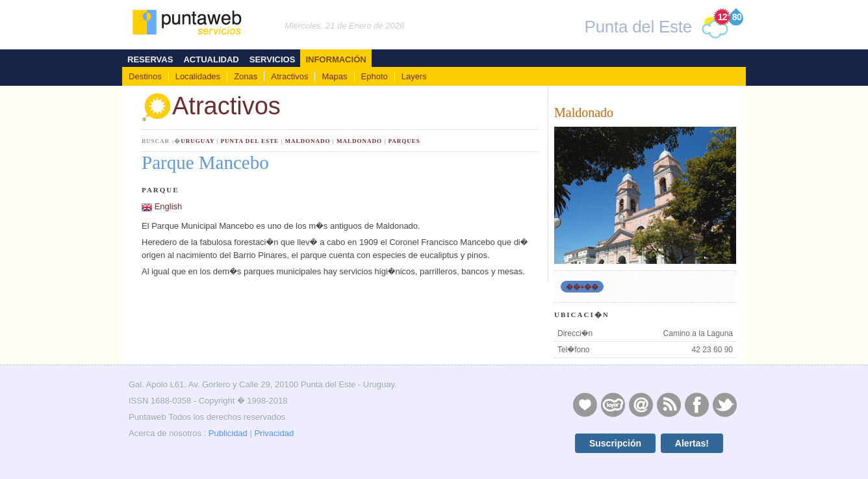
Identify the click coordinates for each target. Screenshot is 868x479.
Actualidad (211, 59)
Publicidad (228, 433)
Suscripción (615, 443)
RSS (669, 404)
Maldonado (307, 141)
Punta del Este (250, 141)
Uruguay (198, 141)
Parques (404, 141)
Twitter (724, 404)
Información (336, 59)
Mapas (334, 76)
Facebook (696, 404)
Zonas (246, 76)
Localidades (198, 76)
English (169, 206)
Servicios (273, 59)
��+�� (582, 287)
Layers (414, 76)
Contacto (641, 404)
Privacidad (274, 433)
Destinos (145, 76)
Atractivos (289, 76)
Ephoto (375, 76)
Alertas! (692, 443)
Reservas (150, 59)
